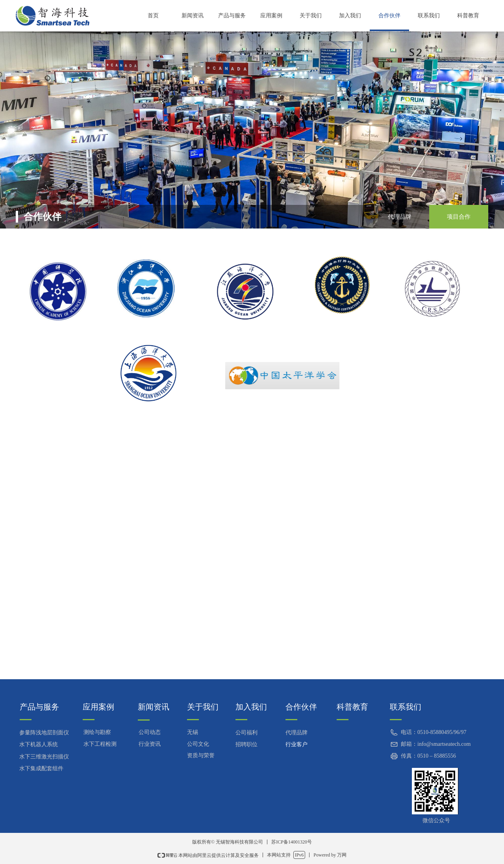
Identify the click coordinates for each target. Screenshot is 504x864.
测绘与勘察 (97, 732)
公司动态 (150, 732)
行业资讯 (150, 744)
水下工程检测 (100, 744)
